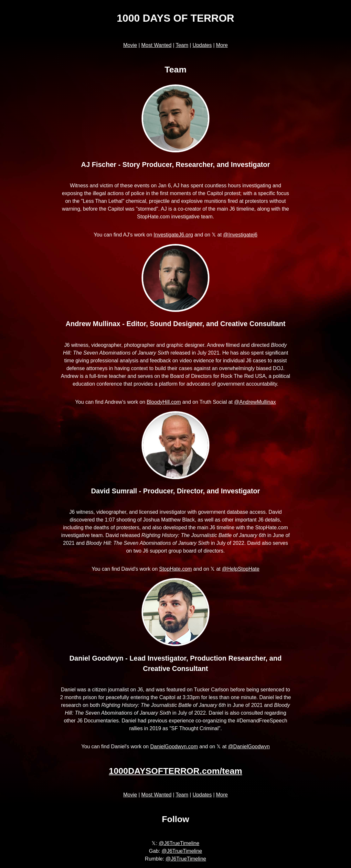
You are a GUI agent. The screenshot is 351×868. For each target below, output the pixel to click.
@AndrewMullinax (255, 402)
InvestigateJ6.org (173, 235)
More (222, 45)
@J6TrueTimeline (179, 843)
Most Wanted (156, 45)
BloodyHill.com (164, 402)
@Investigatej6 (240, 235)
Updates (202, 45)
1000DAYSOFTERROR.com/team (175, 771)
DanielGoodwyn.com (174, 747)
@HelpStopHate (241, 569)
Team (182, 45)
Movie (130, 45)
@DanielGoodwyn (249, 747)
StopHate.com (175, 569)
